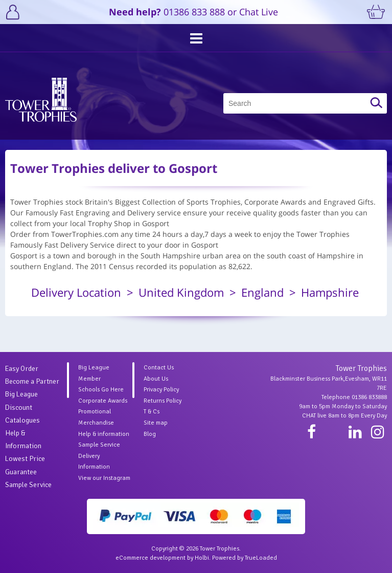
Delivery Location (76, 292)
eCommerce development (151, 558)
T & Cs (152, 412)
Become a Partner (32, 381)
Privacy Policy (161, 390)
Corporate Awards (103, 401)
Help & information (104, 434)
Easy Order (22, 369)
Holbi (202, 558)
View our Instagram (104, 478)
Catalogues (22, 420)
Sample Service (28, 485)
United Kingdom (181, 292)
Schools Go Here (101, 390)
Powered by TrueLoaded (245, 558)
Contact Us (159, 368)
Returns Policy (163, 401)
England (262, 292)
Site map (156, 423)
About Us (156, 379)
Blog (150, 434)
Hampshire (330, 292)
